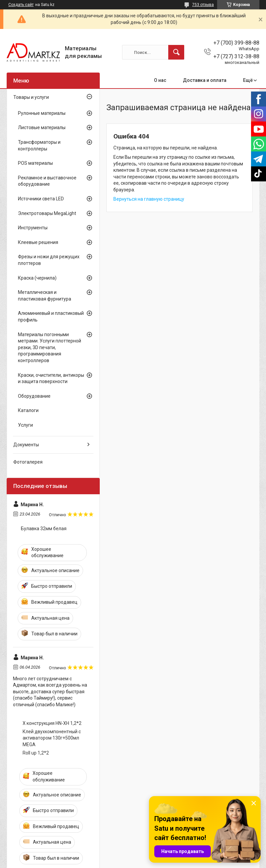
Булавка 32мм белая (44, 529)
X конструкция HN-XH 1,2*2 (52, 723)
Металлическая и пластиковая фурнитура (45, 296)
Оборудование (34, 396)
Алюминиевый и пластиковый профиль (51, 317)
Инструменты (33, 228)
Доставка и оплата (205, 80)
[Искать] (176, 52)
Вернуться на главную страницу (149, 199)
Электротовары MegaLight (47, 213)
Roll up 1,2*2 (36, 753)
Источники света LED (41, 199)
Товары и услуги (31, 97)
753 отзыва (203, 5)
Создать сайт (21, 5)
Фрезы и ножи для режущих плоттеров (49, 260)
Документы (26, 445)
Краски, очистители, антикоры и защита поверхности (51, 378)
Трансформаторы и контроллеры (39, 145)
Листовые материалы (42, 127)
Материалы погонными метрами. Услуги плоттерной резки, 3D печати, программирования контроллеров (50, 347)
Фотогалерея (28, 462)
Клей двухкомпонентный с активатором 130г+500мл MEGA (52, 738)
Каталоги (28, 410)
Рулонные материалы (42, 113)
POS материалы (35, 163)
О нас (160, 80)
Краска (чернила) (37, 278)
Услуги (25, 425)
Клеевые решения (38, 242)
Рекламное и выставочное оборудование (47, 181)
